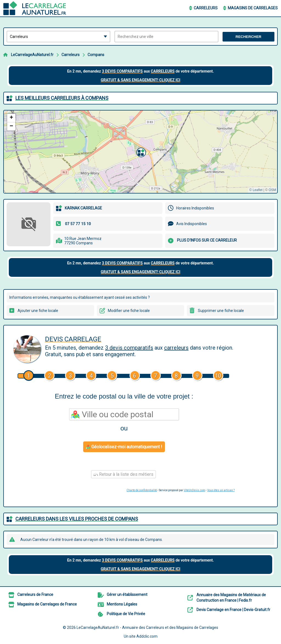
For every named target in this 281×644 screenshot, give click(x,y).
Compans (96, 55)
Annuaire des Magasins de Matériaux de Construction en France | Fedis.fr (231, 598)
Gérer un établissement (127, 595)
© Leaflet (256, 190)
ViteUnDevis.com (195, 490)
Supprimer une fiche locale (221, 311)
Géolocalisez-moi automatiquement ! (124, 447)
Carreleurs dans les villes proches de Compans (77, 519)
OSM (272, 190)
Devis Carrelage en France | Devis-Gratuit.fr (233, 610)
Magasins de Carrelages (253, 8)
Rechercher (248, 37)
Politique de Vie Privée (126, 614)
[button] (140, 152)
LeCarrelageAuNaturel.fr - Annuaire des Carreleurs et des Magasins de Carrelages (147, 628)
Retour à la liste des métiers (123, 474)
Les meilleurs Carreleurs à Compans (62, 98)
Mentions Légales (122, 604)
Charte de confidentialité (142, 490)
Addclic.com (147, 636)
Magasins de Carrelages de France (47, 604)
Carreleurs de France (35, 595)
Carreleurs (206, 8)
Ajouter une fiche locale (38, 311)
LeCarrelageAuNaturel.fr (32, 55)
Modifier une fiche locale (129, 311)
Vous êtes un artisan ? (221, 490)
